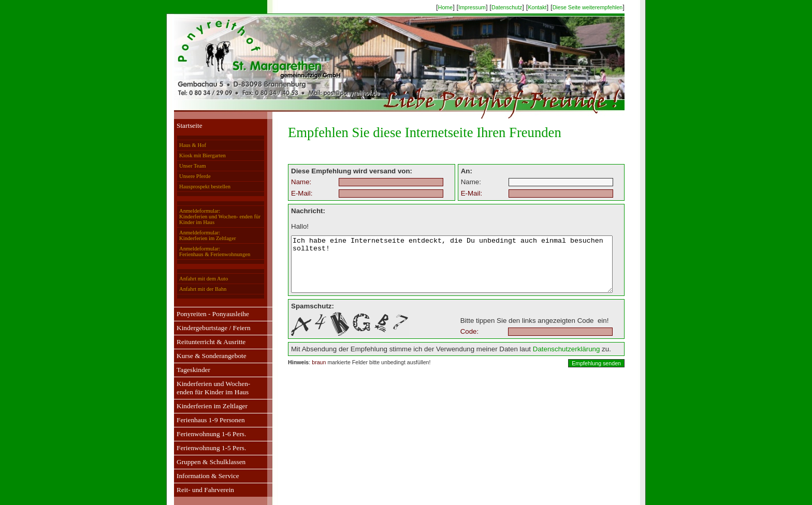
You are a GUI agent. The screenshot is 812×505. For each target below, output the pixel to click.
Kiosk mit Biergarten (193, 155)
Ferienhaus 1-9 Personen (201, 420)
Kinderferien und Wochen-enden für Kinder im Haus (204, 388)
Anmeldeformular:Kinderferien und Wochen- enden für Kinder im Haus (210, 217)
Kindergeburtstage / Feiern (204, 328)
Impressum (482, 7)
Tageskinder (184, 370)
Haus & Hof (183, 145)
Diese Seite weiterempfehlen (598, 7)
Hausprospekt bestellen (195, 187)
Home (455, 7)
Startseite (180, 125)
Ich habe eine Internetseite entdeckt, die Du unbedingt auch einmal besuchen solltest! (452, 270)
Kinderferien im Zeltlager (202, 406)
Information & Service (198, 476)
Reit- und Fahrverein (195, 490)
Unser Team (183, 166)
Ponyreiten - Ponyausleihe (203, 314)
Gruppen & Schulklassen (201, 462)
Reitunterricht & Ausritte (201, 342)
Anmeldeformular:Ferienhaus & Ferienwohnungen (205, 251)
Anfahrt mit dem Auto (194, 279)
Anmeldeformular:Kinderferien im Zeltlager (198, 235)
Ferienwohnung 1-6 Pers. (201, 434)
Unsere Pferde (185, 176)
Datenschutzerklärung (546, 360)
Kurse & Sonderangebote (202, 356)
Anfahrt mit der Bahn (193, 289)
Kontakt (547, 7)
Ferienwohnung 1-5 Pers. (201, 448)
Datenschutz (517, 7)
